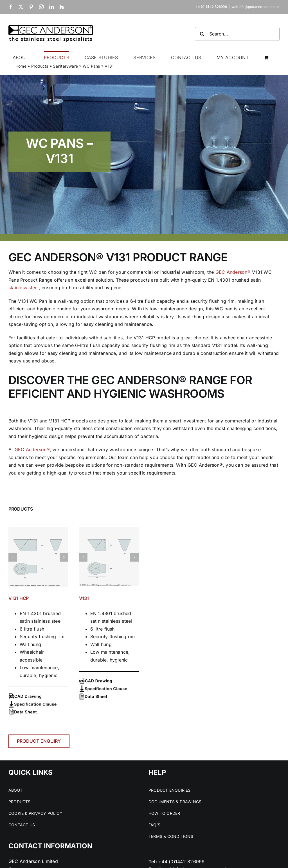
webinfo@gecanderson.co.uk (256, 7)
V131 (84, 598)
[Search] (202, 34)
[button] (13, 557)
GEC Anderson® (233, 272)
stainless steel (24, 288)
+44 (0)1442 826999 (181, 862)
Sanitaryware (65, 66)
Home (21, 66)
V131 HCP (19, 598)
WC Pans (91, 66)
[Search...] (237, 34)
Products (40, 66)
